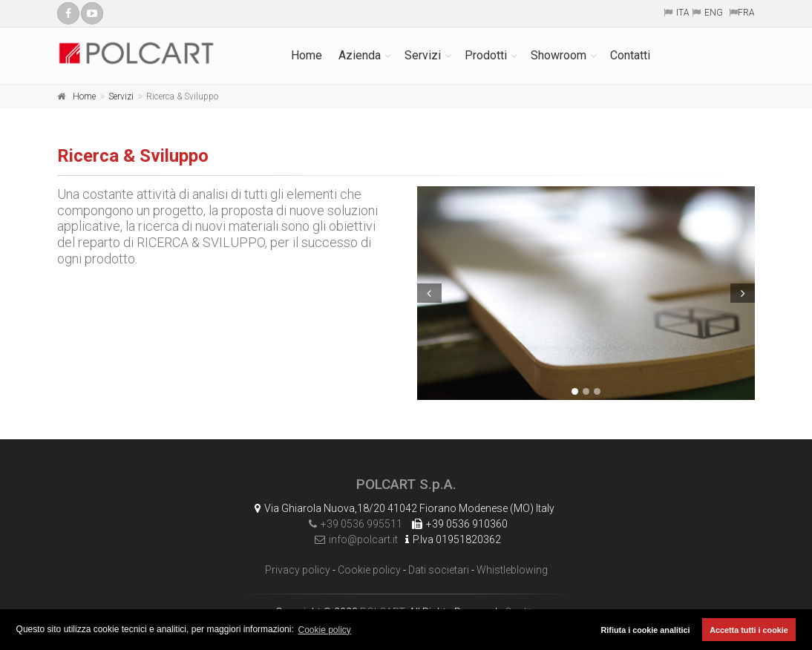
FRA (746, 13)
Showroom (559, 55)
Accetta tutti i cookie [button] (749, 630)
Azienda (360, 55)
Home (307, 55)
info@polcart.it (353, 539)
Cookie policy (369, 570)
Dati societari (439, 570)
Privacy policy (298, 570)
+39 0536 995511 (352, 524)
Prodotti (486, 55)
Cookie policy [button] (325, 630)
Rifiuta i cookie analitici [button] (646, 630)
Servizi (423, 55)
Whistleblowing (512, 570)
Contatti (630, 55)
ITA (683, 13)
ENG (714, 13)
